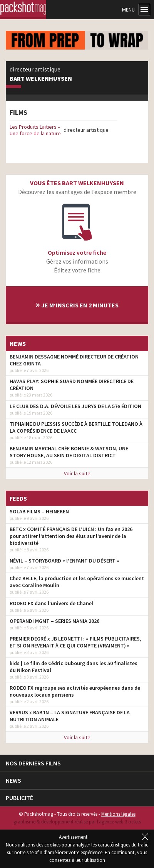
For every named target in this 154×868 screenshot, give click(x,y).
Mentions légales (118, 814)
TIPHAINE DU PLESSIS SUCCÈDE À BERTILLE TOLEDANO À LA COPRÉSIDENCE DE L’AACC (76, 427)
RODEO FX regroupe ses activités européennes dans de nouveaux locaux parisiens (75, 691)
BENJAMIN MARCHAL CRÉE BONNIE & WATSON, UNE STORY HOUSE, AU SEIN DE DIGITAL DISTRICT (69, 452)
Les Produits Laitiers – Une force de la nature (35, 130)
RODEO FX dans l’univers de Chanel (51, 603)
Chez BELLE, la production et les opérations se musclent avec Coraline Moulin (77, 582)
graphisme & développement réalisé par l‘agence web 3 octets (77, 822)
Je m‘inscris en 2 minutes (77, 304)
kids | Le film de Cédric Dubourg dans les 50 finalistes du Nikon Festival (74, 667)
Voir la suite (77, 473)
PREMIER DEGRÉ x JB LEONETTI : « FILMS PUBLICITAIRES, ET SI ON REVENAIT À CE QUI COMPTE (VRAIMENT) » (75, 642)
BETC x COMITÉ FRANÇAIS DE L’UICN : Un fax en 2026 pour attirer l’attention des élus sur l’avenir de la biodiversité (71, 536)
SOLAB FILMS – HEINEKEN (39, 511)
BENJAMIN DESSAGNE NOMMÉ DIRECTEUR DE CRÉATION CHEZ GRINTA (74, 360)
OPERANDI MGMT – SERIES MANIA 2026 (54, 621)
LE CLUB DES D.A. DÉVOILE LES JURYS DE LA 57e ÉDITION (75, 406)
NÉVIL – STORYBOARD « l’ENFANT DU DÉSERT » (64, 561)
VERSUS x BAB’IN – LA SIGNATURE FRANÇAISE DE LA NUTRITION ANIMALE (70, 716)
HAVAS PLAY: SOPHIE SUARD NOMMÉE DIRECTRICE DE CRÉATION (72, 385)
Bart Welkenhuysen (41, 79)
